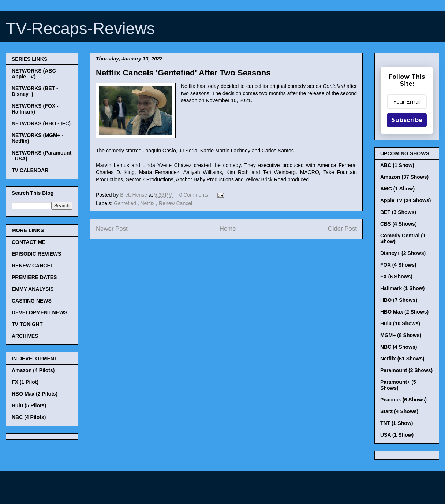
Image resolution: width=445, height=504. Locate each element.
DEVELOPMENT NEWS (40, 312)
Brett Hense (134, 195)
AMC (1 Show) (397, 189)
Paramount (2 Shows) (406, 370)
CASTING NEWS (32, 301)
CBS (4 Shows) (399, 224)
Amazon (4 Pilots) (33, 370)
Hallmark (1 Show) (402, 288)
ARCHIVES (25, 336)
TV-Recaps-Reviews (81, 28)
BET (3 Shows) (398, 212)
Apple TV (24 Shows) (405, 200)
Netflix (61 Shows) (402, 359)
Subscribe (407, 120)
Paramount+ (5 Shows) (398, 385)
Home (228, 229)
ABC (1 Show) (397, 165)
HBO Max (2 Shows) (404, 312)
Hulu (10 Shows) (400, 323)
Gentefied (126, 203)
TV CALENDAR (30, 170)
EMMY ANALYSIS (33, 289)
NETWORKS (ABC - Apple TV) (35, 74)
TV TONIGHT (27, 324)
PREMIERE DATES (34, 277)
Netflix (148, 203)
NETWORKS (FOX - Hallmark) (35, 109)
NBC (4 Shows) (399, 347)
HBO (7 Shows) (399, 300)
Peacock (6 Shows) (403, 400)
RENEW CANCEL (33, 266)
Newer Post (112, 229)
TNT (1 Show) (397, 423)
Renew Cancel (175, 203)
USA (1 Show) (397, 435)
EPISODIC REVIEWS (36, 254)
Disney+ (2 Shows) (403, 253)
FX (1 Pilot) (25, 382)
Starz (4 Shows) (399, 411)
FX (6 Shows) (396, 277)
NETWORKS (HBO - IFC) (41, 123)
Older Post (342, 229)
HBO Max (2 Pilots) (35, 394)
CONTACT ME (29, 242)
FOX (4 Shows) (398, 265)
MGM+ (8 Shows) (401, 335)
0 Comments (194, 195)
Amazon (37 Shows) (404, 177)
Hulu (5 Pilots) (29, 405)
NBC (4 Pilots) (29, 417)
